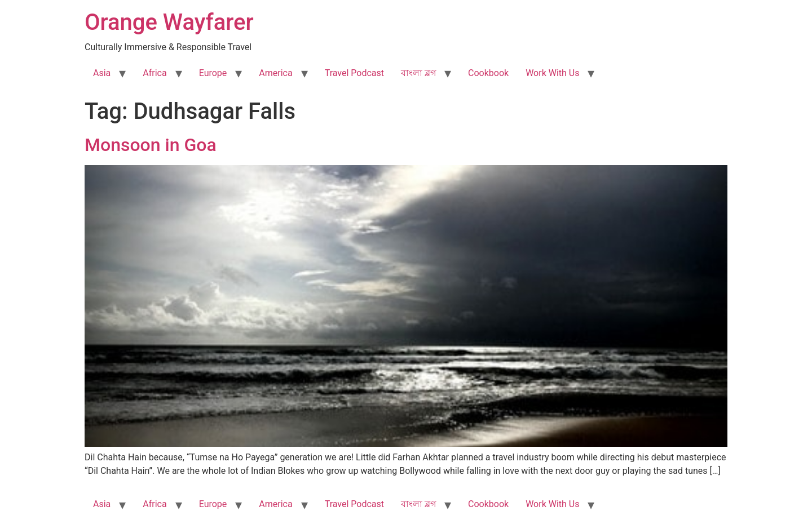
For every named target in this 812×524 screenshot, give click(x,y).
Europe (213, 73)
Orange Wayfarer (169, 22)
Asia (102, 73)
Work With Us (552, 73)
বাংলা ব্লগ (418, 73)
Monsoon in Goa (151, 145)
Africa (155, 73)
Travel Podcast (354, 73)
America (275, 73)
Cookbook (488, 73)
